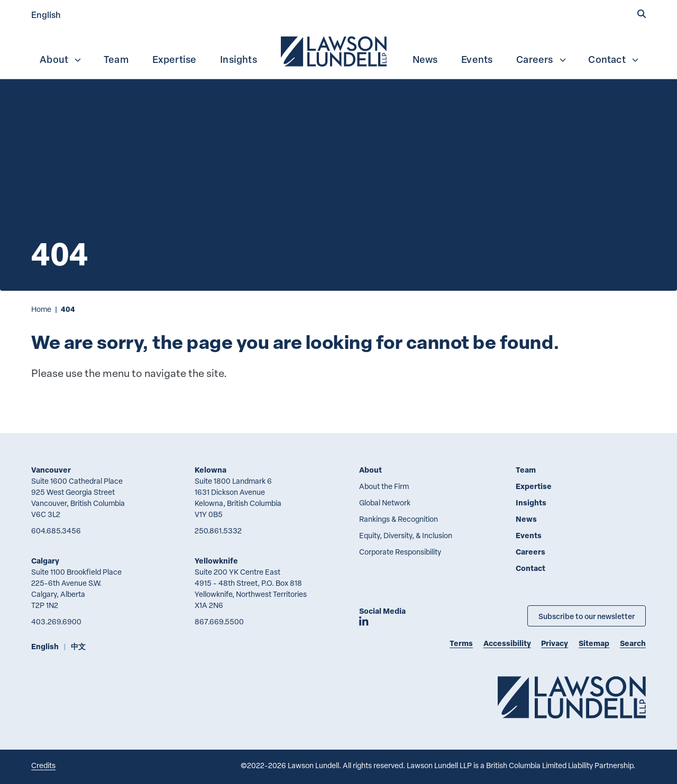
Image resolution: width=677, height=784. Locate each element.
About (61, 59)
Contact (614, 59)
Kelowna (211, 470)
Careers (541, 59)
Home (41, 309)
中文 (78, 646)
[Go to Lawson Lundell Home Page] (572, 697)
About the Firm (384, 486)
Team (116, 59)
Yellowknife (216, 561)
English (46, 15)
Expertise (175, 59)
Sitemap (594, 643)
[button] (642, 14)
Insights (239, 59)
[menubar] (338, 50)
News (425, 59)
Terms (461, 643)
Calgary (45, 561)
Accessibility (507, 643)
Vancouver (51, 470)
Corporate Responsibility (400, 552)
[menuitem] (335, 50)
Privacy (555, 643)
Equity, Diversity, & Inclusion (406, 535)
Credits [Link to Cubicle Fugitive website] (43, 765)
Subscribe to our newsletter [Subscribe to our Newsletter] (587, 616)
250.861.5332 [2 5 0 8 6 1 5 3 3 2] (218, 531)
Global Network (385, 502)
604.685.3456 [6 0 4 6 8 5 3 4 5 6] (56, 531)
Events (477, 59)
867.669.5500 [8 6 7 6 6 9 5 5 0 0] (219, 621)
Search (633, 643)
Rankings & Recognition (399, 519)
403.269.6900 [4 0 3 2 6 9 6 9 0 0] (56, 621)
